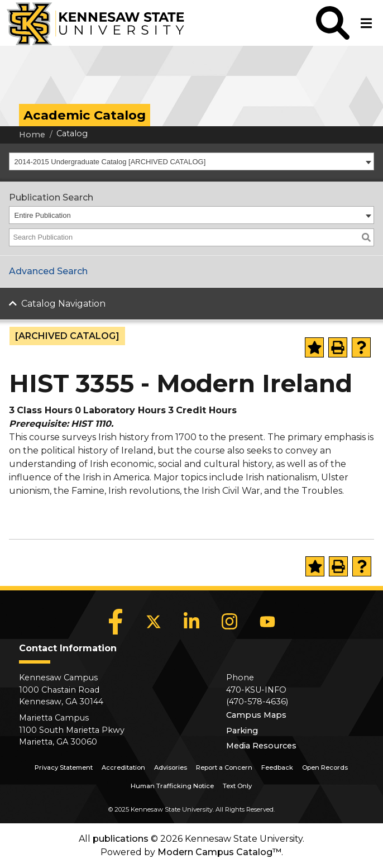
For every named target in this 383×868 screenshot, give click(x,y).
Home (32, 135)
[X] (154, 622)
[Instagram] (229, 622)
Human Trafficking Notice (172, 786)
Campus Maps (256, 715)
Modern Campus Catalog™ (219, 852)
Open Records (325, 767)
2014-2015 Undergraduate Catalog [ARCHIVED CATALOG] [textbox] (110, 162)
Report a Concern (224, 767)
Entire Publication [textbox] (43, 215)
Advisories (171, 767)
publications (121, 839)
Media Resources (261, 746)
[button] (333, 23)
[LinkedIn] (191, 622)
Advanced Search (48, 271)
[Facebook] (116, 622)
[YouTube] (267, 622)
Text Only (237, 786)
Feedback (277, 767)
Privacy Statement (64, 767)
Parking (242, 731)
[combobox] (191, 161)
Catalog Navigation (63, 304)
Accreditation (123, 767)
